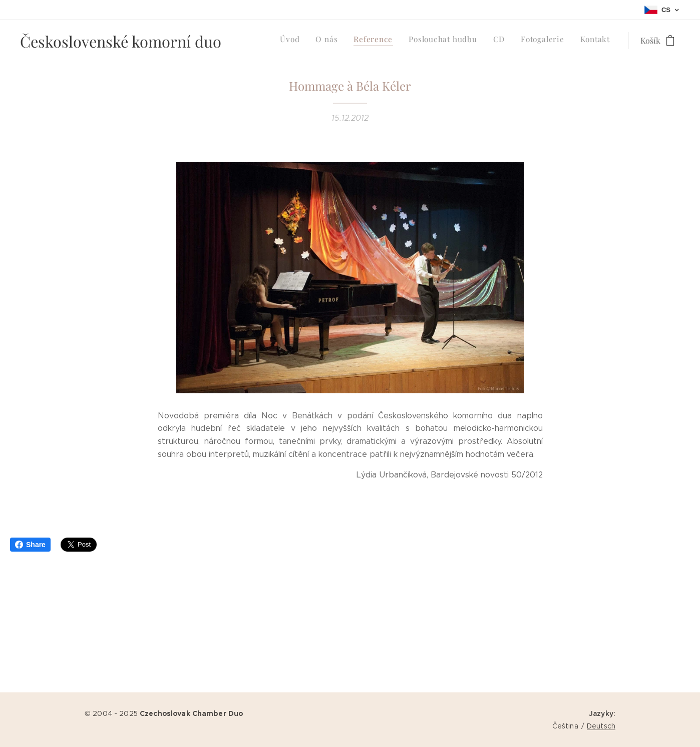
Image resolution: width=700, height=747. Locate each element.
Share (30, 545)
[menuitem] (516, 41)
